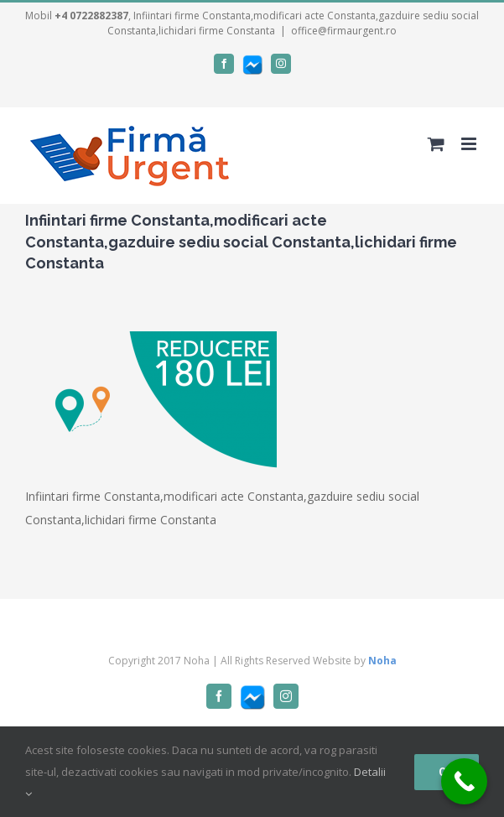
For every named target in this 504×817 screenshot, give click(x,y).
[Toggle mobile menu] (470, 144)
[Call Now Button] (464, 781)
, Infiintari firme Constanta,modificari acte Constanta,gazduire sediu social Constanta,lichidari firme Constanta (267, 23)
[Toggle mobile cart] (436, 144)
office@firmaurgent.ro (344, 31)
